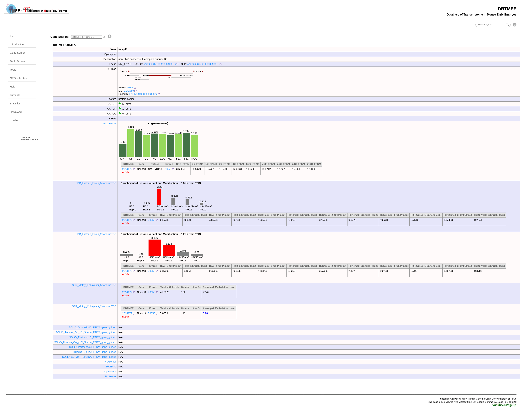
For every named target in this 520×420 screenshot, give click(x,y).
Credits (14, 120)
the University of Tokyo (505, 399)
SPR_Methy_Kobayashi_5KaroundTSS (94, 285)
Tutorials (15, 95)
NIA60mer (111, 362)
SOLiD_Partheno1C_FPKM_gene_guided (93, 337)
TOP (13, 36)
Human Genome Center (480, 399)
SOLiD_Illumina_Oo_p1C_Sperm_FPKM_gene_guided (85, 342)
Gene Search (18, 53)
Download (16, 112)
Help (13, 87)
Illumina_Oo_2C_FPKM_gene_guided (95, 352)
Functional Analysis (453, 399)
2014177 (127, 169)
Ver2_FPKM (109, 123)
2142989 (129, 91)
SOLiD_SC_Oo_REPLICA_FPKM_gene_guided (89, 357)
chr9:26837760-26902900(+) (160, 64)
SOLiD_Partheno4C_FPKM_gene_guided (93, 347)
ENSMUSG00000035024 (143, 94)
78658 (130, 87)
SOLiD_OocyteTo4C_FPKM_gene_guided (93, 327)
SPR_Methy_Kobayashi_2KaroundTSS (94, 306)
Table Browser (18, 61)
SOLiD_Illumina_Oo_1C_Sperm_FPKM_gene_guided (86, 332)
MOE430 (111, 367)
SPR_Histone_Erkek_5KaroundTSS (96, 183)
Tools (13, 70)
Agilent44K (110, 371)
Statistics (15, 103)
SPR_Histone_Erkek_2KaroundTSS (96, 234)
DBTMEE (507, 9)
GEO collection (19, 78)
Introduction (17, 44)
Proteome (111, 376)
